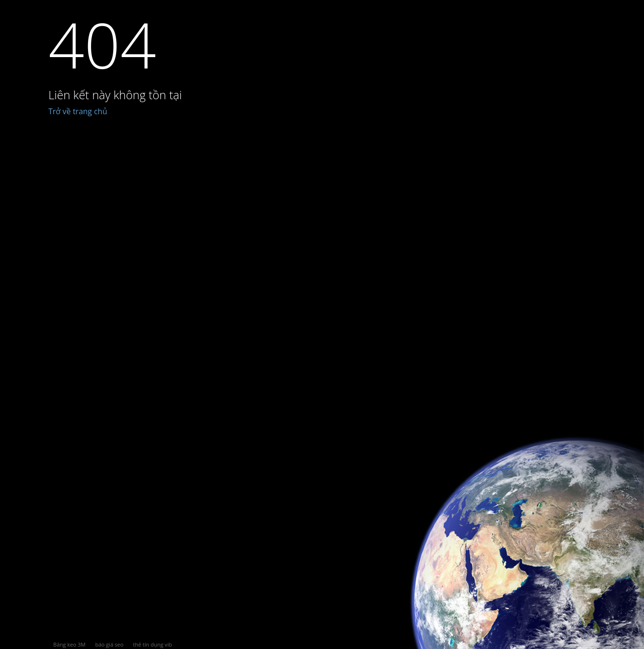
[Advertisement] (346, 378)
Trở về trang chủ (78, 111)
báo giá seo (109, 644)
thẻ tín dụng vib (152, 644)
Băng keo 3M (69, 644)
